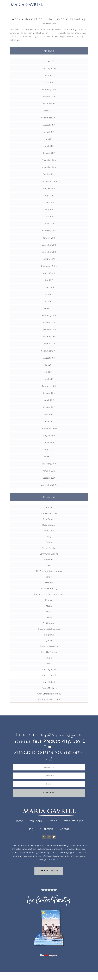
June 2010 (49, 442)
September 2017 (49, 118)
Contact (65, 829)
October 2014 (49, 344)
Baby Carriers (49, 519)
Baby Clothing (49, 525)
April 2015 (49, 301)
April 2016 (49, 217)
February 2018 (49, 90)
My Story (36, 821)
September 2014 (49, 351)
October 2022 (49, 61)
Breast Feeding (49, 548)
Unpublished (49, 682)
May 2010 (49, 450)
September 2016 (49, 181)
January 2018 (49, 97)
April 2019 (49, 83)
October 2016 (49, 174)
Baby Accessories (49, 513)
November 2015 (49, 252)
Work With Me (74, 821)
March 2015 (49, 308)
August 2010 (49, 435)
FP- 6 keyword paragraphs (49, 571)
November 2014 (49, 337)
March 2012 (49, 400)
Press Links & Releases (49, 629)
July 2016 (49, 195)
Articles (49, 507)
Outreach (47, 829)
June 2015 (49, 287)
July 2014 (49, 365)
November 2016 (49, 167)
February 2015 (49, 315)
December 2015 (49, 245)
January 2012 (49, 407)
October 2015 (49, 259)
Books (49, 542)
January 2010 (49, 471)
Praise (53, 821)
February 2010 (49, 464)
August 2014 (49, 358)
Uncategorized (49, 675)
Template (49, 658)
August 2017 (49, 125)
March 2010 (49, 457)
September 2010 (49, 428)
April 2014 (49, 372)
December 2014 (49, 330)
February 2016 (49, 231)
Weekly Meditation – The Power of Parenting (49, 19)
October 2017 (49, 111)
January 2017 (49, 153)
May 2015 (49, 294)
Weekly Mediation (49, 23)
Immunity (49, 583)
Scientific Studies (49, 652)
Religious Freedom (49, 646)
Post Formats (49, 623)
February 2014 (49, 386)
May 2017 (49, 139)
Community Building (49, 554)
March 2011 (49, 414)
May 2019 (49, 75)
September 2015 (49, 266)
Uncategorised (49, 669)
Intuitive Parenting (49, 588)
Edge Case (49, 560)
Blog (49, 536)
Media (49, 606)
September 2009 (49, 485)
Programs (49, 635)
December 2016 (49, 160)
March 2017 (49, 146)
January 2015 (49, 322)
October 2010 (49, 421)
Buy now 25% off (49, 871)
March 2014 (49, 379)
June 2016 (49, 202)
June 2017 (49, 132)
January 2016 (49, 238)
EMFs (49, 565)
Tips (49, 664)
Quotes (49, 640)
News (49, 612)
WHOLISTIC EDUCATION (49, 700)
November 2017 (49, 104)
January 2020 (49, 68)
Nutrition (49, 617)
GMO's (49, 577)
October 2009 (49, 478)
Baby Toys (49, 531)
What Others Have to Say (49, 694)
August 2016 (49, 188)
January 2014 (49, 393)
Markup (49, 600)
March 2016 (49, 224)
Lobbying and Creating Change (49, 594)
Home (19, 821)
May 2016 (49, 210)
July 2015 (49, 280)
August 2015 (49, 273)
